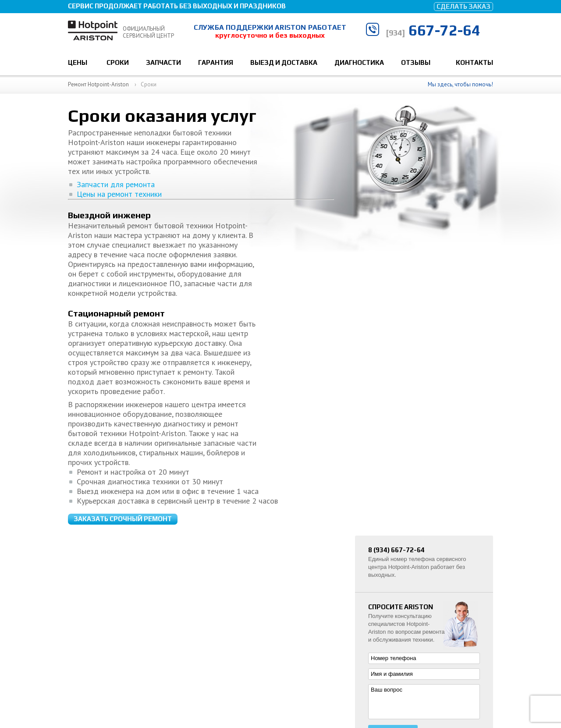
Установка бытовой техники (413, 598)
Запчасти (163, 62)
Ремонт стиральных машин (413, 557)
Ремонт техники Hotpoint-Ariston (123, 684)
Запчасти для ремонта (107, 287)
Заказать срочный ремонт (123, 179)
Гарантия (216, 62)
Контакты (474, 62)
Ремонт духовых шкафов (410, 611)
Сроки (118, 62)
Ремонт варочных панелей (412, 625)
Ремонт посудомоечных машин (418, 570)
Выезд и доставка (284, 62)
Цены (78, 62)
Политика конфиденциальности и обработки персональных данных (170, 696)
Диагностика (359, 62)
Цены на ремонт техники (109, 297)
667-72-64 (433, 30)
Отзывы (416, 62)
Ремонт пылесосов (402, 638)
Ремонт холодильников (408, 584)
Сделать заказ (463, 6)
